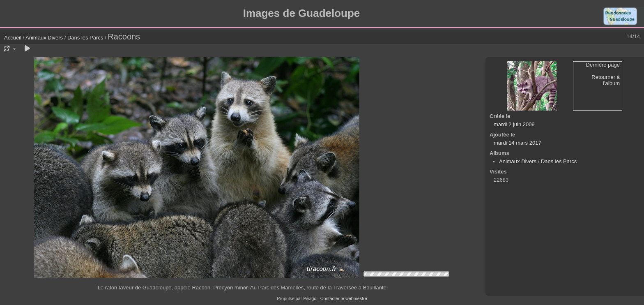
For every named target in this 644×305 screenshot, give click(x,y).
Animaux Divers (45, 38)
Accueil (13, 38)
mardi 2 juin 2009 (514, 124)
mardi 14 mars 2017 (517, 143)
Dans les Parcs (85, 38)
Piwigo (310, 298)
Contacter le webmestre (344, 298)
